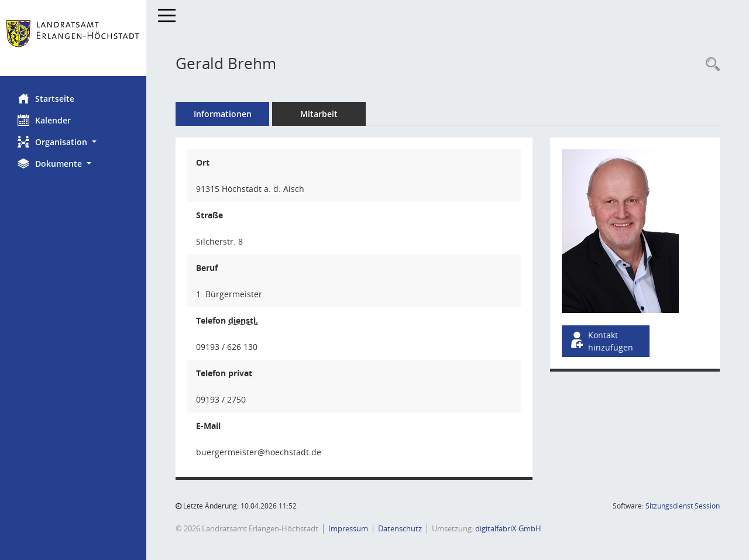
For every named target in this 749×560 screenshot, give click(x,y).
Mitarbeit (319, 114)
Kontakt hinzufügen (601, 341)
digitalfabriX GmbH (508, 528)
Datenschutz (400, 528)
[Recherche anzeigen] (710, 65)
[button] (73, 142)
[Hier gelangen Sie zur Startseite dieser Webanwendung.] (73, 38)
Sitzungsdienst (683, 506)
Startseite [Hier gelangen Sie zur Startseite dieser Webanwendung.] (46, 98)
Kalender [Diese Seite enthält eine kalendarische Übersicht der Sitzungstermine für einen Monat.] (44, 120)
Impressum (348, 528)
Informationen (223, 114)
